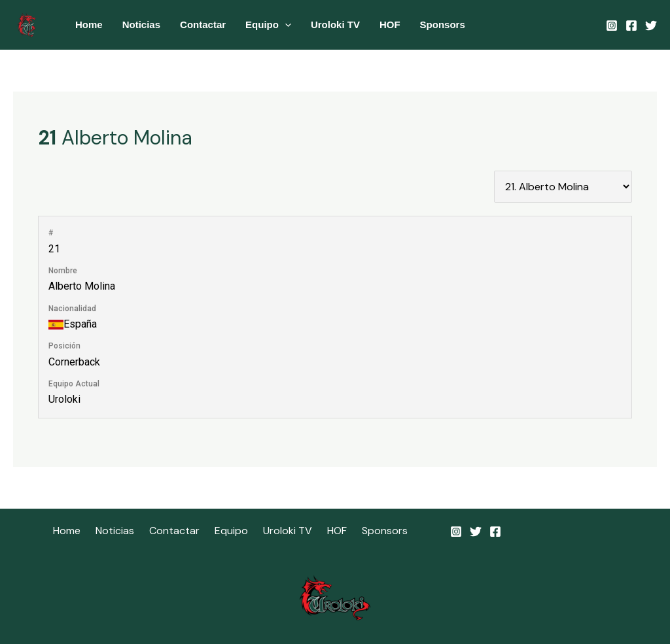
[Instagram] (612, 25)
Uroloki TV (335, 25)
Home (89, 25)
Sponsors (443, 25)
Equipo (268, 25)
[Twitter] (651, 25)
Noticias (141, 25)
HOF (390, 25)
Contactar (203, 25)
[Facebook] (631, 25)
